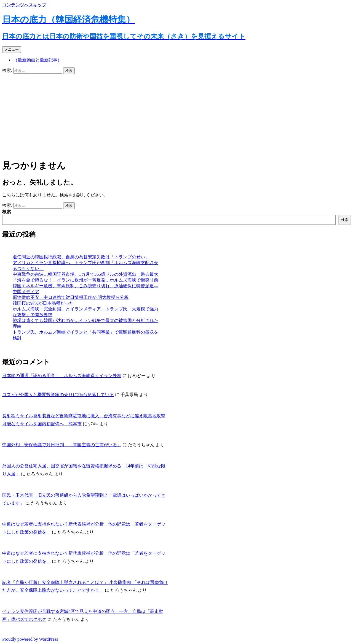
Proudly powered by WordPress (30, 639)
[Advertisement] (176, 115)
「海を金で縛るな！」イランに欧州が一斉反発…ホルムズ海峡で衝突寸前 (85, 280)
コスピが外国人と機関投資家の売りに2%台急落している (58, 395)
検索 (7, 212)
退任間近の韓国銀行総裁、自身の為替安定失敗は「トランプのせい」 (81, 257)
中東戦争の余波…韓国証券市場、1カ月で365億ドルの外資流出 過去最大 (85, 274)
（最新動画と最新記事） (38, 60)
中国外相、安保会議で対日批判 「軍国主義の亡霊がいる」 (62, 445)
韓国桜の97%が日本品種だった (43, 303)
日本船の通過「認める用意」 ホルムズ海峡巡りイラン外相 (62, 376)
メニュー (12, 49)
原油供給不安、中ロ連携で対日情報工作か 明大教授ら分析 (71, 297)
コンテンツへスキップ (24, 5)
